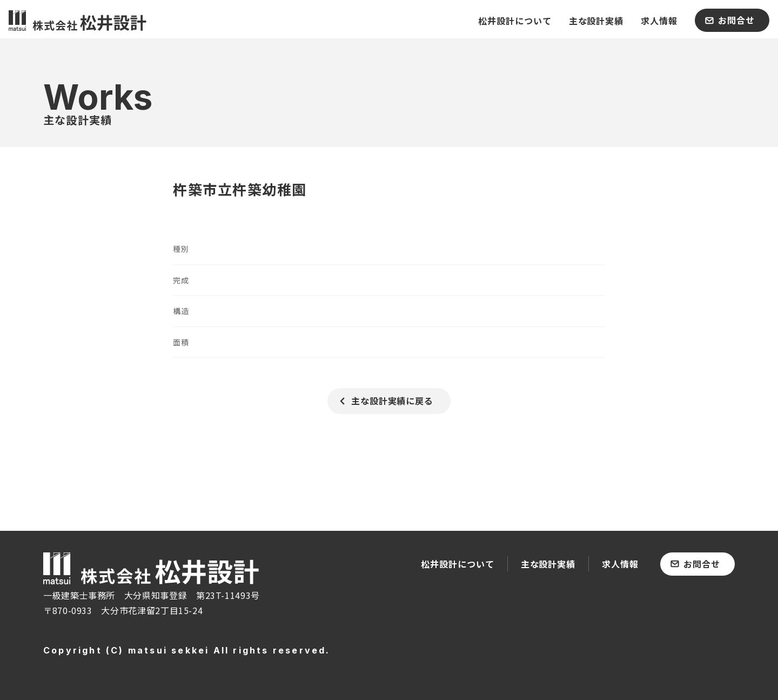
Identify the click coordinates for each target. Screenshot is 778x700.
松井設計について (458, 564)
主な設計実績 (548, 564)
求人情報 (620, 564)
